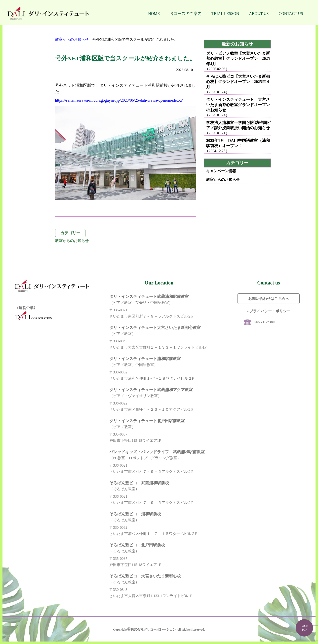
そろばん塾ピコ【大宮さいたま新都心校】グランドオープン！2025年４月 (238, 82)
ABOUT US (259, 14)
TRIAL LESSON (225, 14)
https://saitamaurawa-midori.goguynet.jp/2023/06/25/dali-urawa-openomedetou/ (119, 100)
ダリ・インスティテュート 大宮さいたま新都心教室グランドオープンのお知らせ (238, 105)
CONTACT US (291, 14)
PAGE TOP (304, 628)
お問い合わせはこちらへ (269, 299)
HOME (154, 14)
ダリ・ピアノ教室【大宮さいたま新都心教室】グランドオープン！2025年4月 (238, 59)
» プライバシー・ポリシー (269, 311)
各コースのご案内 (186, 14)
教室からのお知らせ (72, 40)
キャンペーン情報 (221, 171)
